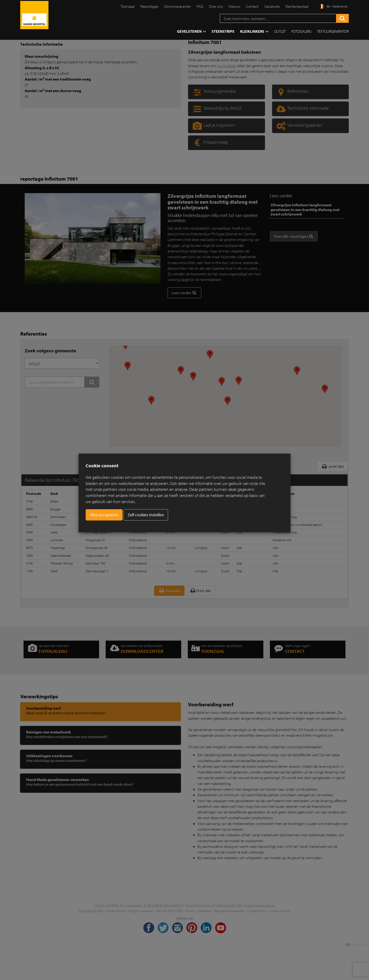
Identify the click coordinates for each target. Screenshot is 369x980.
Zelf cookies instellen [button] (146, 515)
